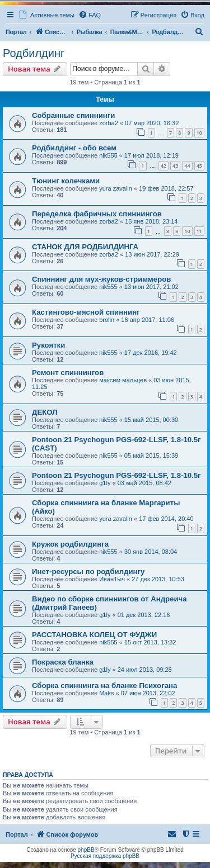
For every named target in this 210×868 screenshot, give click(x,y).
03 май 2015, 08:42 (144, 483)
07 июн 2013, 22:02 (148, 693)
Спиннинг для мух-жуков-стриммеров (101, 279)
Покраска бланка (63, 662)
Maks (106, 693)
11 (199, 231)
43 (175, 166)
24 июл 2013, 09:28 (145, 670)
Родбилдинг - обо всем (74, 148)
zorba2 (109, 123)
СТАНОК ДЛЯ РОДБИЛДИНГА (85, 247)
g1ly (105, 483)
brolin (107, 320)
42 (164, 166)
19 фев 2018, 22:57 (166, 188)
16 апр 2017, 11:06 (148, 320)
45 (199, 166)
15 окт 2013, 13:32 (150, 642)
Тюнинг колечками (66, 181)
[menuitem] (90, 15)
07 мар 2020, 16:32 (152, 123)
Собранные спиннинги (73, 115)
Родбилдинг (34, 53)
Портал (16, 32)
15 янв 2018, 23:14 (151, 221)
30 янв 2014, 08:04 (151, 552)
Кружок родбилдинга (70, 544)
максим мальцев (123, 380)
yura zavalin (116, 188)
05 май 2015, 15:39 (151, 456)
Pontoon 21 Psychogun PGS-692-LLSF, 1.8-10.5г (116, 475)
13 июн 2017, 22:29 (152, 254)
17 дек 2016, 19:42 (151, 353)
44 (187, 166)
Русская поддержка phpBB (105, 856)
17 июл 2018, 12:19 (151, 155)
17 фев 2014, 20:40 (166, 519)
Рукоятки (48, 345)
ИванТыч (112, 579)
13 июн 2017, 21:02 (151, 287)
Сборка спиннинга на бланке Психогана (104, 686)
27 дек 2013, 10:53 (158, 579)
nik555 (108, 155)
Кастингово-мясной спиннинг (86, 312)
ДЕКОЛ (45, 412)
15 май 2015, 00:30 (151, 420)
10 (199, 133)
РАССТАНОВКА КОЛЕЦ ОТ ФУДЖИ (94, 635)
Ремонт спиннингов (68, 373)
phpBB (86, 850)
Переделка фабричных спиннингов (97, 214)
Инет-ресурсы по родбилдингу (88, 571)
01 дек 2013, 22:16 (144, 615)
